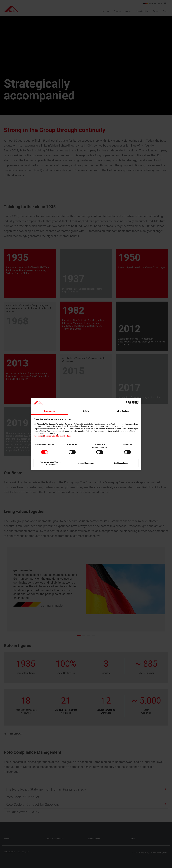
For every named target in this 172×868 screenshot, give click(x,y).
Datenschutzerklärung (53, 436)
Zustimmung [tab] (49, 411)
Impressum (38, 436)
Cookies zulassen (121, 463)
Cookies (67, 436)
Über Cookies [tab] (123, 411)
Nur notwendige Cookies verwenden (51, 463)
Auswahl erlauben (86, 463)
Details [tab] (86, 411)
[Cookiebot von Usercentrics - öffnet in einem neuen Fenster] (128, 403)
